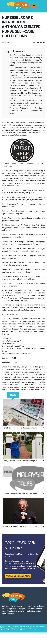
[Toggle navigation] (34, 6)
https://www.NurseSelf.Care (25, 176)
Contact (33, 629)
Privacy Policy (11, 629)
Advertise (23, 629)
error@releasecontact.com (21, 377)
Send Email (11, 343)
